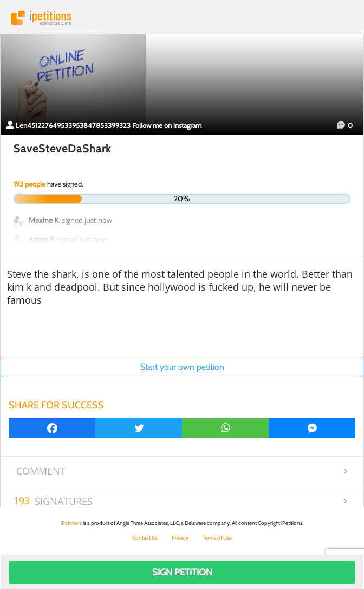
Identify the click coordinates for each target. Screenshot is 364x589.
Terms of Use (217, 538)
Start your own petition (182, 367)
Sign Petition (182, 572)
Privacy (180, 538)
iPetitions (182, 18)
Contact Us (145, 538)
